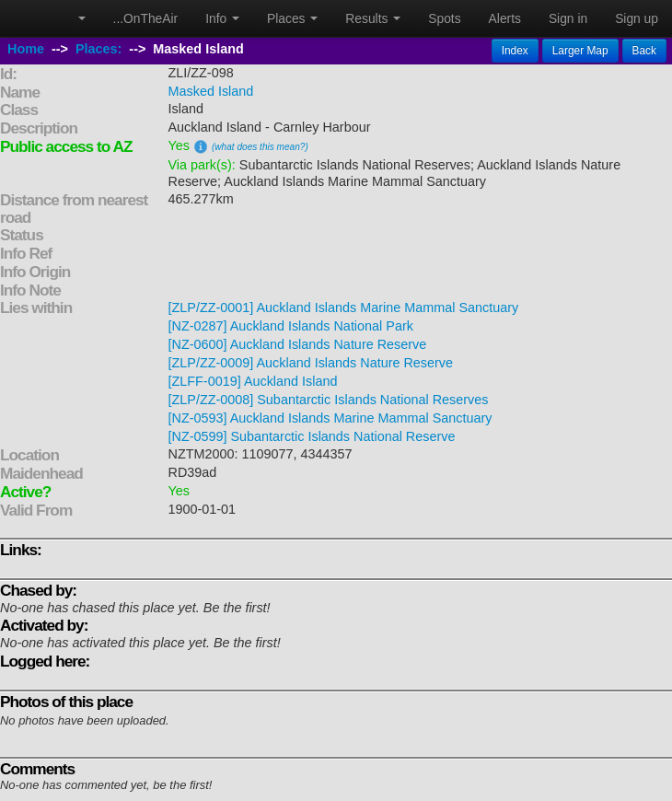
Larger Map (580, 51)
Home (26, 49)
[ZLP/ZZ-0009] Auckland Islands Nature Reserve (311, 363)
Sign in (568, 18)
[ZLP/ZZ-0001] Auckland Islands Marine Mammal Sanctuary (344, 308)
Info (222, 18)
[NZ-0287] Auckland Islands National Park (291, 326)
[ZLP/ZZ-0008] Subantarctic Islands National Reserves (329, 400)
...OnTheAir (146, 18)
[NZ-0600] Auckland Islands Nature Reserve (298, 344)
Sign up (637, 18)
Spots (444, 18)
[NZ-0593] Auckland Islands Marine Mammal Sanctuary (330, 418)
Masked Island (211, 91)
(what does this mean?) (260, 147)
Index (515, 51)
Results (373, 18)
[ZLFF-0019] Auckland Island (253, 381)
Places (292, 18)
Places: (98, 49)
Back (644, 51)
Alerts (505, 18)
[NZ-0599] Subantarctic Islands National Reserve (312, 436)
